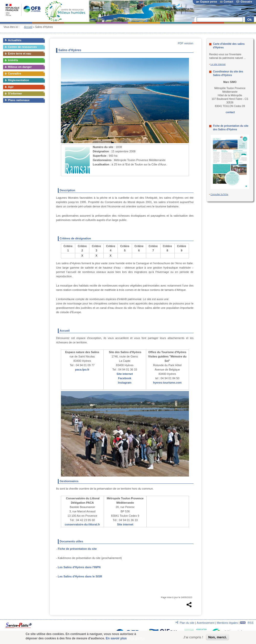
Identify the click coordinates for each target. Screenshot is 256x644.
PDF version (185, 43)
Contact (227, 2)
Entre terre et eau (19, 54)
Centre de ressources (22, 47)
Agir (11, 87)
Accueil (28, 27)
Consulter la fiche (219, 194)
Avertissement (206, 623)
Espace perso (207, 2)
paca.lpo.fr (82, 369)
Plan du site (187, 623)
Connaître (14, 73)
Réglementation (19, 80)
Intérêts (13, 60)
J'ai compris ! (193, 638)
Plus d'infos (136, 639)
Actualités (15, 40)
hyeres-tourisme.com (167, 383)
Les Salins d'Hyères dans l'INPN (79, 567)
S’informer (15, 93)
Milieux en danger (20, 67)
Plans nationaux (19, 100)
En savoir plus (116, 639)
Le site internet (218, 64)
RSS (247, 623)
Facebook (125, 378)
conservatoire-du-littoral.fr (82, 524)
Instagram (125, 383)
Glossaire (244, 2)
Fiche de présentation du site (77, 549)
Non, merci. (217, 638)
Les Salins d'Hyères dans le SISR (80, 576)
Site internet (125, 374)
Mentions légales (227, 623)
